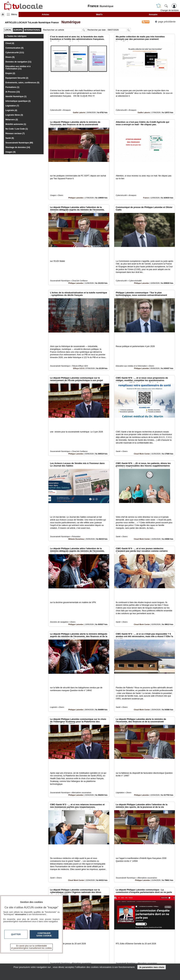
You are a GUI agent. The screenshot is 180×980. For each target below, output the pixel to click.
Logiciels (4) (11, 110)
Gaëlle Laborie (79, 101)
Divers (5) (10, 57)
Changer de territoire (170, 10)
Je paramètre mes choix (152, 967)
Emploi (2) (10, 73)
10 (102, 943)
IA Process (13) (13, 92)
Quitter (16, 934)
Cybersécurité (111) (15, 53)
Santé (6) (10, 138)
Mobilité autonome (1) (16, 124)
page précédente (165, 21)
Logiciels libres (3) (14, 115)
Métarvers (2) (12, 120)
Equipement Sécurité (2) (17, 78)
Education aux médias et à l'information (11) (18, 68)
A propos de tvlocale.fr (75, 962)
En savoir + (70, 958)
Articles (45, 15)
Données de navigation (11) (18, 62)
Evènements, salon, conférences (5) (22, 83)
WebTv (99, 15)
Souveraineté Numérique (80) (19, 143)
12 (110, 943)
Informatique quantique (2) (18, 101)
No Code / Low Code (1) (17, 129)
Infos (126, 954)
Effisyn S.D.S (79, 323)
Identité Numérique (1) (16, 96)
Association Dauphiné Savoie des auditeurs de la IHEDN (83, 916)
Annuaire (153, 15)
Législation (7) (12, 106)
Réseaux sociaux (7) (15, 133)
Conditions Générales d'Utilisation (134, 958)
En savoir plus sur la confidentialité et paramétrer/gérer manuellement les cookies (32, 947)
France (146, 175)
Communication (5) (15, 48)
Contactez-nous (72, 954)
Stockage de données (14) (18, 147)
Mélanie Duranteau (76, 472)
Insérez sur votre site (163, 925)
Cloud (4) (10, 43)
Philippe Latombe (76, 175)
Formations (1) (12, 87)
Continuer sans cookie (44, 934)
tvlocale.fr (15, 955)
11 (106, 943)
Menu (14, 14)
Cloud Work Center (142, 397)
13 (114, 943)
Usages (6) (11, 152)
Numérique (70, 22)
